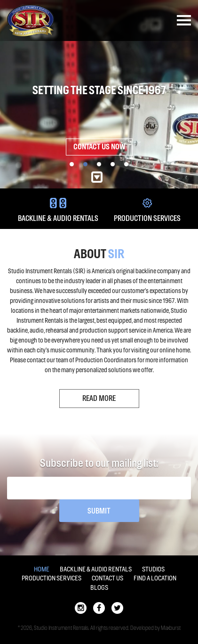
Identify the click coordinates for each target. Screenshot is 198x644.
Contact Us (107, 578)
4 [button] (113, 164)
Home (42, 569)
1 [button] (72, 164)
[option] (99, 94)
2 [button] (85, 164)
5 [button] (126, 164)
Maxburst (171, 628)
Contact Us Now (99, 147)
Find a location (155, 578)
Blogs (99, 588)
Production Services (51, 578)
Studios (153, 569)
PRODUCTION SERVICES (147, 210)
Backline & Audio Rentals (96, 569)
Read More (99, 399)
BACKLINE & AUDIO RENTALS (58, 210)
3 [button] (99, 164)
